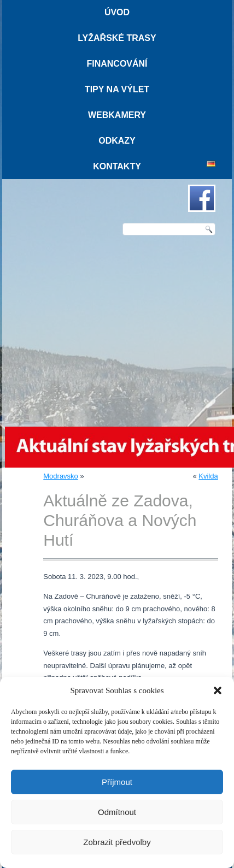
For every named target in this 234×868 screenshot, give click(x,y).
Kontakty (117, 166)
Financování (117, 64)
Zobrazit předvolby (117, 842)
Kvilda (208, 476)
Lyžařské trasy (117, 38)
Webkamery (117, 115)
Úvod (117, 12)
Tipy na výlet (117, 89)
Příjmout (117, 782)
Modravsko (61, 476)
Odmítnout (117, 812)
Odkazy (117, 141)
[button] (218, 690)
